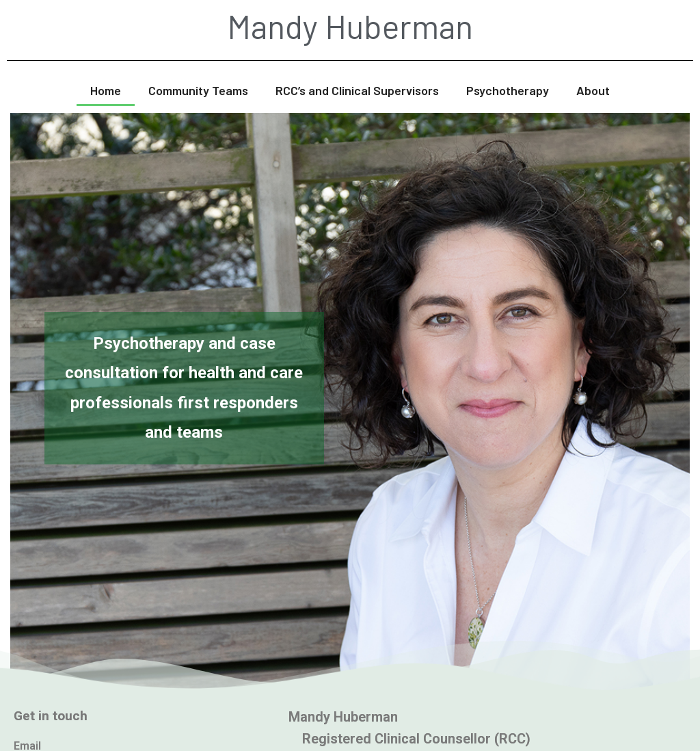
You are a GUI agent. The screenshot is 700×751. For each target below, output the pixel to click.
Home (106, 90)
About (593, 90)
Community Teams (198, 90)
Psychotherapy (508, 90)
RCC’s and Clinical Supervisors (357, 90)
